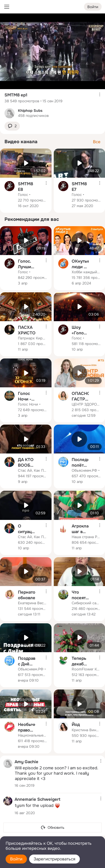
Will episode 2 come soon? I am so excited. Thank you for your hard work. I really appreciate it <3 (57, 773)
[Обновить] (53, 828)
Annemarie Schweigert (38, 799)
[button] (12, 126)
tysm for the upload (38, 806)
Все (97, 142)
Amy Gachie (26, 761)
